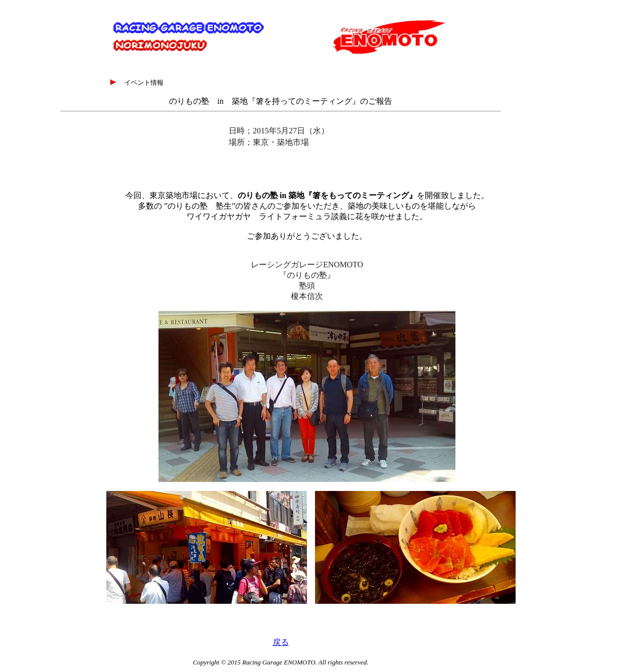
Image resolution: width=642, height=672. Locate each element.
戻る (281, 642)
